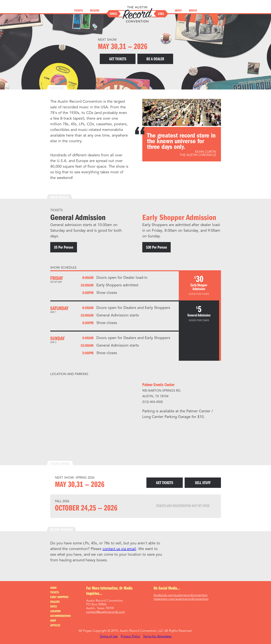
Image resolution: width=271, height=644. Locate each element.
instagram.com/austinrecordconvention (181, 599)
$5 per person (64, 248)
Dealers (95, 11)
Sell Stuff (203, 483)
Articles (55, 626)
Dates (54, 607)
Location (55, 611)
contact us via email (119, 549)
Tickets (78, 11)
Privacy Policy (130, 637)
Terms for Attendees (157, 637)
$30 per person (156, 248)
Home (53, 588)
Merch (193, 11)
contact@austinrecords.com (106, 612)
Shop (53, 621)
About (178, 11)
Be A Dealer (155, 59)
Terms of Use (109, 637)
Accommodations (61, 616)
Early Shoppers (59, 597)
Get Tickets (118, 59)
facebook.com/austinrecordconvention (181, 595)
